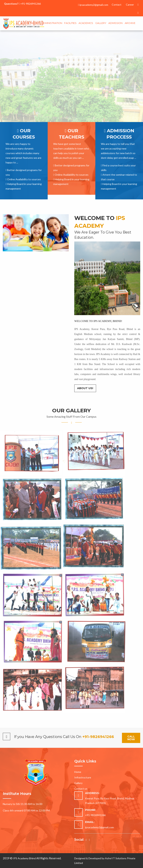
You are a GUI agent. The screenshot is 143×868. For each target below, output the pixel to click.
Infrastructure (83, 777)
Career (130, 5)
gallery (101, 23)
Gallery (78, 783)
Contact (117, 5)
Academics (86, 23)
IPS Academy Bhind (24, 858)
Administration (52, 23)
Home (25, 23)
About (35, 23)
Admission (115, 23)
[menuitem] (25, 23)
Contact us (81, 789)
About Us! (85, 388)
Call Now (131, 738)
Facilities (70, 23)
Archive (130, 23)
